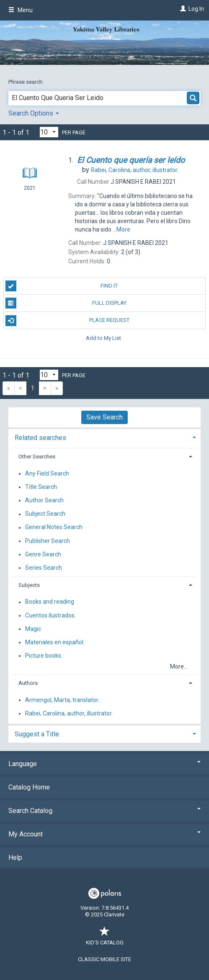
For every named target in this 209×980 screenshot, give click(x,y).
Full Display (66, 303)
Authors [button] (28, 683)
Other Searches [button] (37, 457)
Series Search (44, 568)
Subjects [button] (29, 585)
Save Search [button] (104, 417)
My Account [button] (104, 834)
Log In (196, 9)
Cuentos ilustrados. (50, 615)
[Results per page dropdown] (49, 132)
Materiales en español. (55, 642)
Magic (33, 629)
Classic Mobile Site (104, 959)
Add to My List (103, 338)
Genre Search (43, 554)
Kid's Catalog (105, 938)
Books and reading (50, 602)
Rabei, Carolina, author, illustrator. (69, 713)
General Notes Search (54, 527)
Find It (62, 286)
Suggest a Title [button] (37, 734)
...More (121, 229)
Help (15, 858)
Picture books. (44, 656)
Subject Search (45, 514)
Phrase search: (27, 82)
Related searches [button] (40, 438)
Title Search (41, 487)
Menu (21, 10)
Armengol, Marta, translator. (62, 700)
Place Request (67, 321)
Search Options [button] (34, 113)
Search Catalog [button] (104, 811)
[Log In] (182, 9)
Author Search (44, 500)
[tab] (104, 437)
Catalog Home (29, 787)
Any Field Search (47, 473)
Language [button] (104, 764)
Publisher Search (48, 541)
